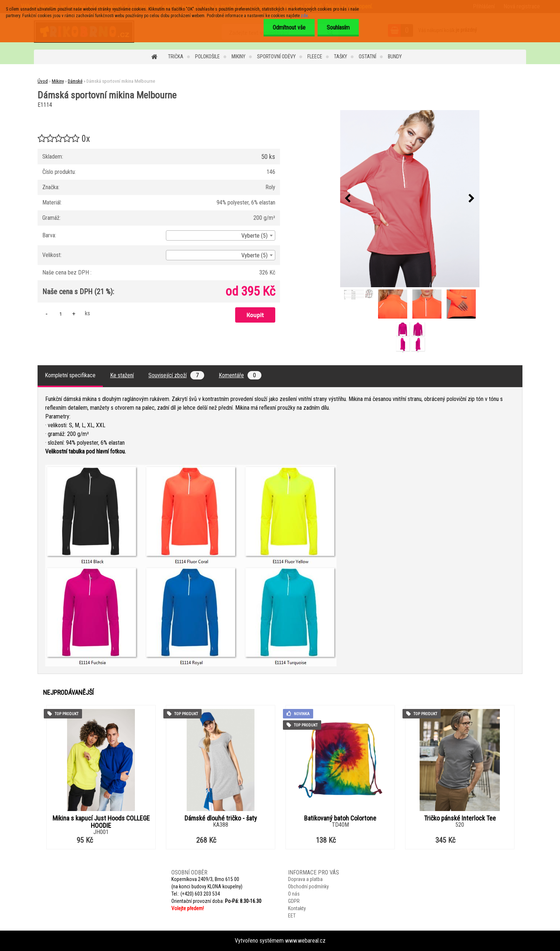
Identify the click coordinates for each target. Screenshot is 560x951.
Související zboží (176, 375)
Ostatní (367, 56)
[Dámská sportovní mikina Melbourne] (410, 199)
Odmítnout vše (289, 28)
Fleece (315, 56)
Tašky (341, 56)
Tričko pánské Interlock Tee (460, 818)
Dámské (75, 81)
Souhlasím (338, 28)
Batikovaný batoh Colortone (340, 818)
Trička (176, 56)
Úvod (43, 81)
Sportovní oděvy (276, 56)
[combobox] (221, 235)
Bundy (395, 56)
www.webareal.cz (305, 941)
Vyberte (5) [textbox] (254, 236)
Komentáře (240, 375)
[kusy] (61, 314)
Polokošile (207, 56)
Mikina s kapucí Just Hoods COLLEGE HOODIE (101, 822)
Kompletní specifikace (70, 375)
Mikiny (238, 56)
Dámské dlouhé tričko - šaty (221, 818)
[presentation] (348, 199)
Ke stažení (122, 375)
